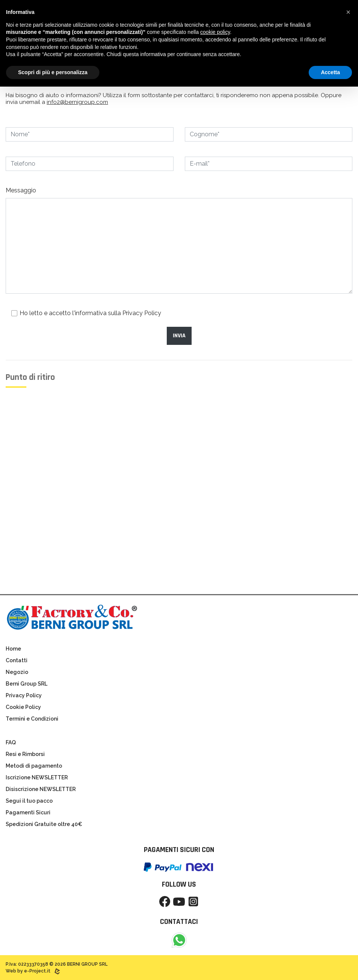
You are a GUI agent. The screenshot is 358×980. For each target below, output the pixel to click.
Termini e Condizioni (32, 719)
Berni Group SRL (27, 684)
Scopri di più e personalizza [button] (53, 72)
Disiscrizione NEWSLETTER (41, 789)
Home (13, 649)
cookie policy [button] (215, 32)
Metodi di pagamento (34, 766)
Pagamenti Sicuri (28, 812)
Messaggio (21, 190)
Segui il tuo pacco (29, 801)
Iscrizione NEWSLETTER (37, 777)
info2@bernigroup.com (77, 102)
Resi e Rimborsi (25, 754)
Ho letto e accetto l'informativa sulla (90, 313)
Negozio (17, 672)
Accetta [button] (330, 72)
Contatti (17, 660)
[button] (348, 12)
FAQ (11, 742)
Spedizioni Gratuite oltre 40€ (44, 824)
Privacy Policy (142, 313)
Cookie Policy (23, 707)
